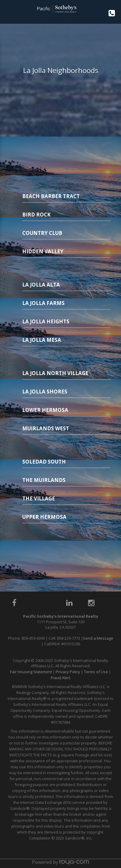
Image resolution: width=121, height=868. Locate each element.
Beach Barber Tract (51, 196)
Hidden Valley (43, 251)
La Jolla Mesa (42, 340)
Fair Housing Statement (31, 672)
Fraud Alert (60, 678)
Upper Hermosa (44, 517)
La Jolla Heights (46, 321)
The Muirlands (44, 480)
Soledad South (44, 462)
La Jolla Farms (43, 303)
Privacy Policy (68, 672)
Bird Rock (36, 215)
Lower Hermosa (45, 410)
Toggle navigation (7, 11)
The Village (39, 498)
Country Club (42, 233)
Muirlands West (46, 428)
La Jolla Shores (45, 392)
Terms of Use (96, 672)
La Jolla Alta (41, 285)
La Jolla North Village (55, 373)
